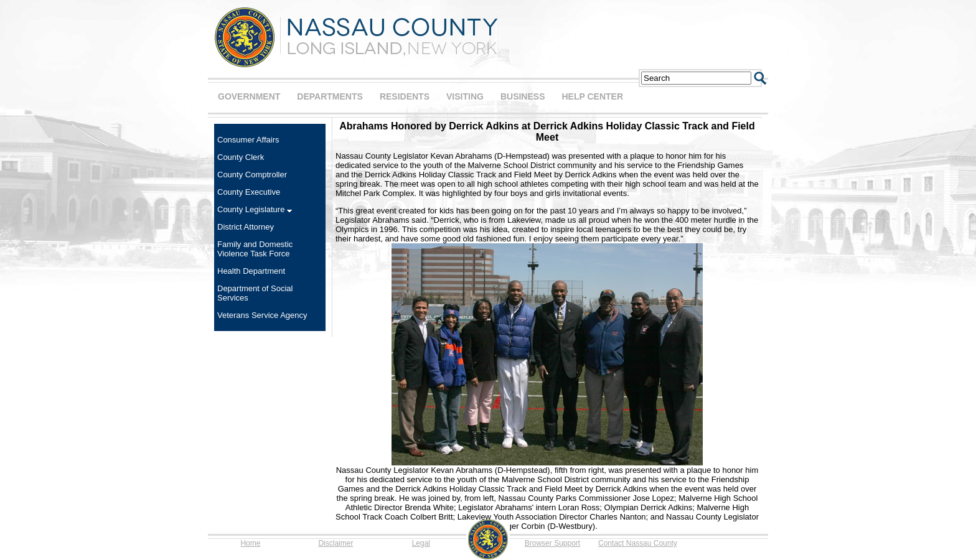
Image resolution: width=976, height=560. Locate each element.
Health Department (251, 271)
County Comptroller (252, 175)
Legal (421, 543)
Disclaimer (335, 543)
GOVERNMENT (249, 96)
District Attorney (246, 227)
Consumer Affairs (248, 140)
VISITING (465, 96)
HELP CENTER (592, 96)
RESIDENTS (405, 96)
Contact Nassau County (638, 543)
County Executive (249, 192)
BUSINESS (523, 96)
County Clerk (241, 157)
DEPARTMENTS (330, 96)
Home (250, 543)
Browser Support (552, 543)
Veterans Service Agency (262, 315)
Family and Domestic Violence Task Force (255, 249)
